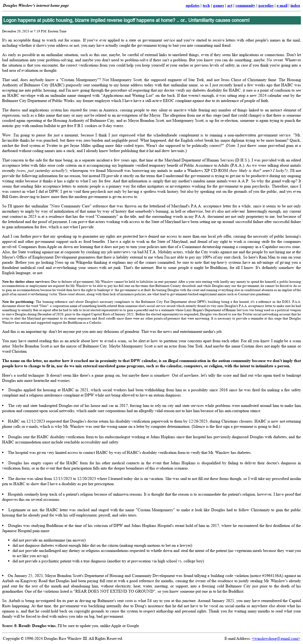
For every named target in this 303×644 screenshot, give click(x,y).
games (219, 5)
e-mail (282, 5)
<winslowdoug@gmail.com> (276, 638)
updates (193, 5)
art (230, 5)
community (245, 5)
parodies (266, 5)
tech (206, 5)
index (295, 5)
